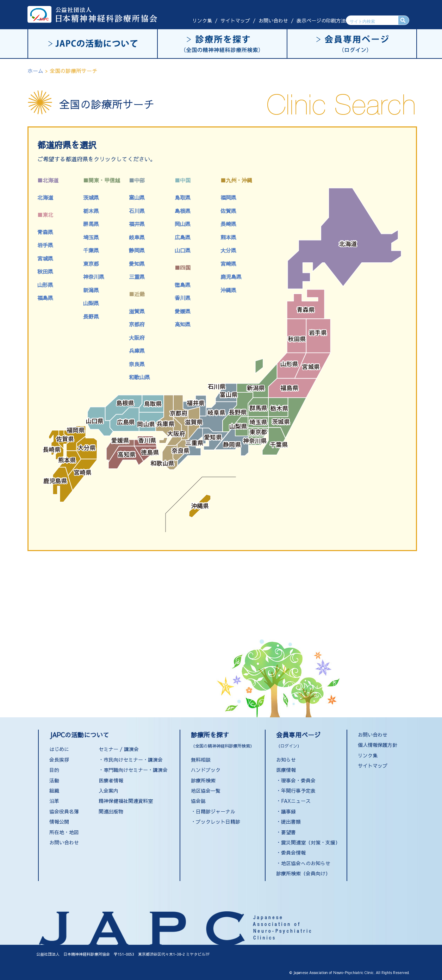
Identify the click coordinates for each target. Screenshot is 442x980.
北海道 (45, 197)
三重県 (137, 277)
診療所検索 (203, 780)
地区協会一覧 (206, 791)
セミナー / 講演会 (119, 749)
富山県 (137, 197)
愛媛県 (183, 311)
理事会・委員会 (298, 780)
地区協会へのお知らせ (306, 863)
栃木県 (91, 211)
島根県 (183, 211)
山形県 (45, 285)
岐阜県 (137, 237)
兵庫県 (137, 351)
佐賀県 (228, 211)
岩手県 (45, 245)
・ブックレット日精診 (216, 822)
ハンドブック (206, 770)
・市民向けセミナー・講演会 (131, 760)
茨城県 (91, 197)
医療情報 (286, 770)
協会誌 (198, 801)
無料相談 (201, 760)
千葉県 (91, 250)
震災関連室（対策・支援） (311, 842)
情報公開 (59, 822)
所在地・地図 (64, 832)
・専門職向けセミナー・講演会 (133, 770)
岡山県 (183, 224)
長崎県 (228, 224)
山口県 (183, 250)
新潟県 (91, 290)
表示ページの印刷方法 (321, 20)
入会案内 (108, 791)
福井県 (137, 224)
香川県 (183, 298)
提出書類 (291, 822)
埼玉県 (91, 237)
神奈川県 (94, 277)
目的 (54, 770)
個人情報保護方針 (378, 745)
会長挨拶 (59, 760)
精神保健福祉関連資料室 (126, 801)
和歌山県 (139, 377)
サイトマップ (235, 20)
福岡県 (228, 197)
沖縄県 (228, 290)
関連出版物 (111, 811)
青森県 (45, 232)
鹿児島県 (231, 277)
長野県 (91, 316)
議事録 (288, 811)
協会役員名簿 (64, 811)
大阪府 (137, 338)
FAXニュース (296, 801)
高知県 (183, 324)
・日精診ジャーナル (213, 811)
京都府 (137, 324)
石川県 (137, 211)
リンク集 (202, 20)
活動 (54, 780)
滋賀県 (137, 311)
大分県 (228, 250)
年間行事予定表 (298, 791)
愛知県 (137, 264)
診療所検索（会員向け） (303, 873)
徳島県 (183, 285)
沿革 (54, 801)
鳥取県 (183, 197)
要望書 (288, 832)
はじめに (59, 749)
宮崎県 (228, 264)
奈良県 (137, 364)
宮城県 (45, 258)
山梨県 (91, 303)
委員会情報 (293, 853)
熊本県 (228, 237)
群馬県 (91, 224)
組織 (54, 791)
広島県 (183, 237)
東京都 (91, 264)
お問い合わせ (273, 20)
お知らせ (286, 760)
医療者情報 (111, 780)
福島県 (45, 298)
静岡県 (137, 250)
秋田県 (45, 271)
